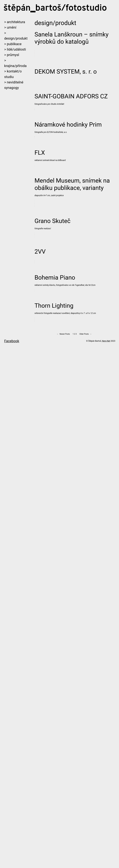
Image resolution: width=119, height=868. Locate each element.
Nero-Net (106, 861)
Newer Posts (63, 854)
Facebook (12, 861)
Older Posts (85, 854)
